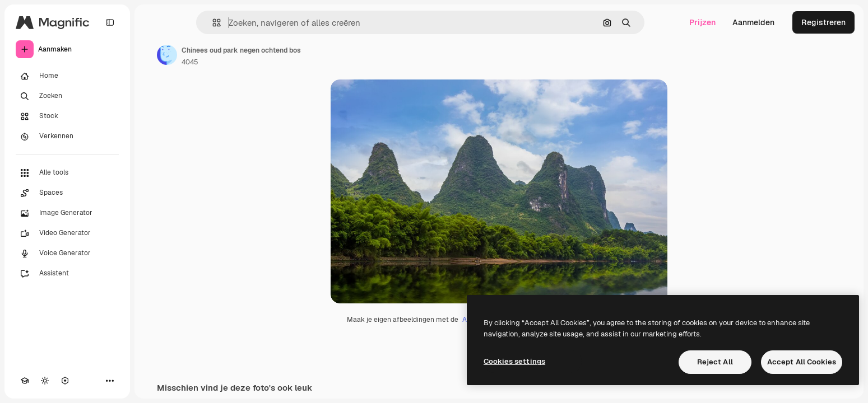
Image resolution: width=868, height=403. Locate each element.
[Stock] (67, 116)
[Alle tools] (67, 173)
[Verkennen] (67, 137)
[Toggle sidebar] (110, 22)
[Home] (67, 76)
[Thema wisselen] (45, 381)
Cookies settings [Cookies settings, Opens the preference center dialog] (514, 361)
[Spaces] (67, 193)
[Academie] (25, 381)
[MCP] (65, 381)
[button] (212, 23)
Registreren (823, 22)
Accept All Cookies (802, 362)
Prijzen (702, 22)
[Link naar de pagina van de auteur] (167, 55)
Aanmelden (753, 22)
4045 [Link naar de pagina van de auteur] (190, 62)
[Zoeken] (67, 96)
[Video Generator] (67, 233)
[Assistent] (67, 274)
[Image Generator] (67, 213)
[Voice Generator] (67, 254)
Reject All (715, 362)
